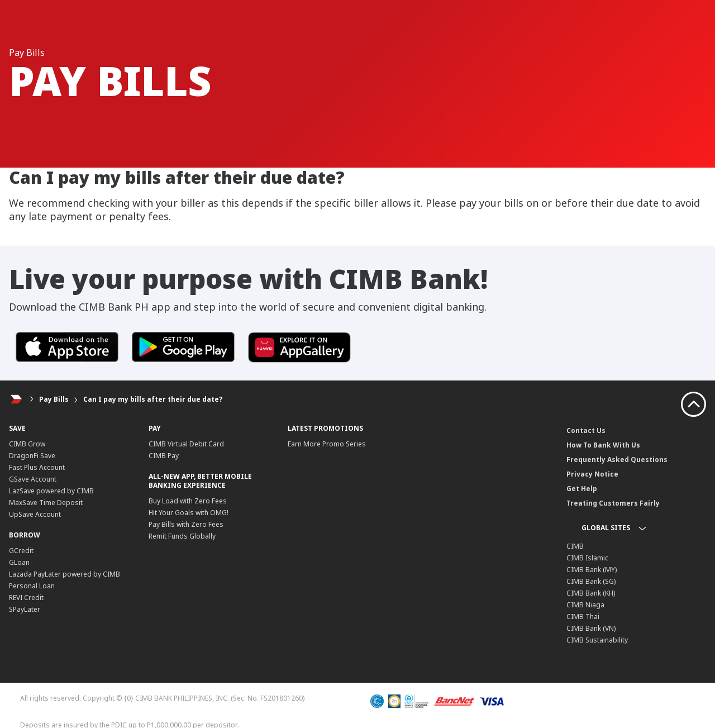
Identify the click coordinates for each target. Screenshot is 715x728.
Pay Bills (54, 399)
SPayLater (25, 609)
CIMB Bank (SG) (591, 581)
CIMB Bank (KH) (591, 593)
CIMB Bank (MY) (592, 570)
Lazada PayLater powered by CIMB (65, 574)
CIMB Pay (164, 456)
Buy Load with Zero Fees (188, 501)
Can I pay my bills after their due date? (153, 399)
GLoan (19, 562)
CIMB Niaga (585, 605)
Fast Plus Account (37, 467)
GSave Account (33, 479)
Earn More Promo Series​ (327, 444)
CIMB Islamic (587, 558)
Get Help (582, 489)
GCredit (21, 551)
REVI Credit (26, 598)
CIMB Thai (583, 617)
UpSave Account (35, 514)
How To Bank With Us (603, 445)
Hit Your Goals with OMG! (189, 513)
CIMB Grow (27, 444)
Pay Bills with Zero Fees (186, 524)
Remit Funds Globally (182, 536)
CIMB (575, 546)
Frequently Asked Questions (617, 460)
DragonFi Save (32, 456)
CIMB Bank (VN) (591, 628)
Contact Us (586, 430)
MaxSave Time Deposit (46, 503)
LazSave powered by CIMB (51, 491)
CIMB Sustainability (597, 640)
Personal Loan (32, 586)
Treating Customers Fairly (613, 503)
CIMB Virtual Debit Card (186, 444)
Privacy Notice (592, 474)
